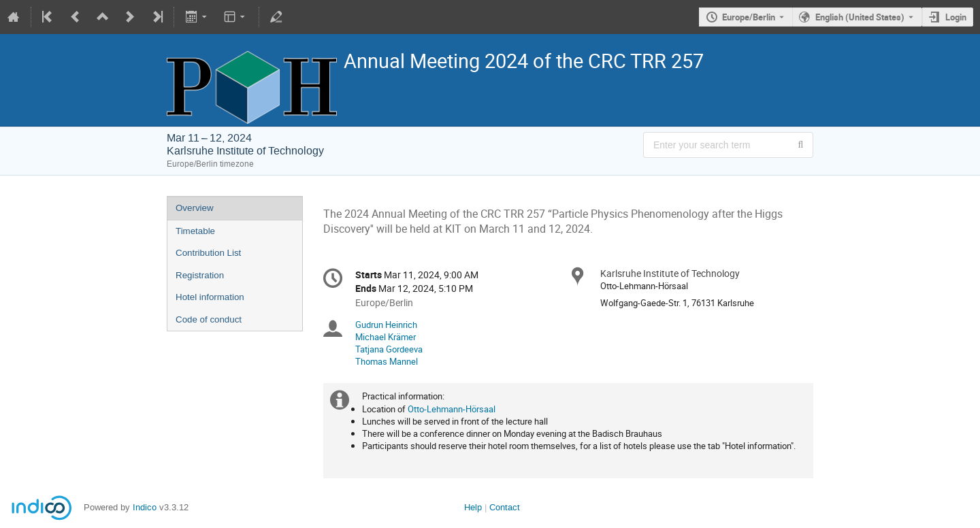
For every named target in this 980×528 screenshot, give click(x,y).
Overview (195, 208)
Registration (200, 275)
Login (956, 17)
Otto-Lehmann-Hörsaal (452, 409)
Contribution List (208, 253)
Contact (505, 507)
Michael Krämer (386, 337)
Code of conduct (209, 319)
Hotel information (210, 297)
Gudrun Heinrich (386, 325)
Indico (145, 507)
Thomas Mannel (387, 361)
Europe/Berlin (749, 17)
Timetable (195, 231)
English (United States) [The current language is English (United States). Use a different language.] (860, 17)
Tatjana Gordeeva (389, 349)
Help (473, 507)
